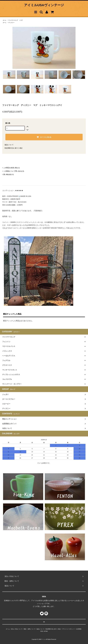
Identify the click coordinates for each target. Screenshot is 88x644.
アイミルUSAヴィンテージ (44, 5)
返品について (9, 145)
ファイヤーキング (13, 20)
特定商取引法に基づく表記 (14, 148)
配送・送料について (30, 629)
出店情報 (79, 629)
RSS (42, 631)
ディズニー (12, 23)
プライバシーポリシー (68, 629)
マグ (22, 20)
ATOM (46, 631)
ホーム (5, 20)
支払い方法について (17, 629)
